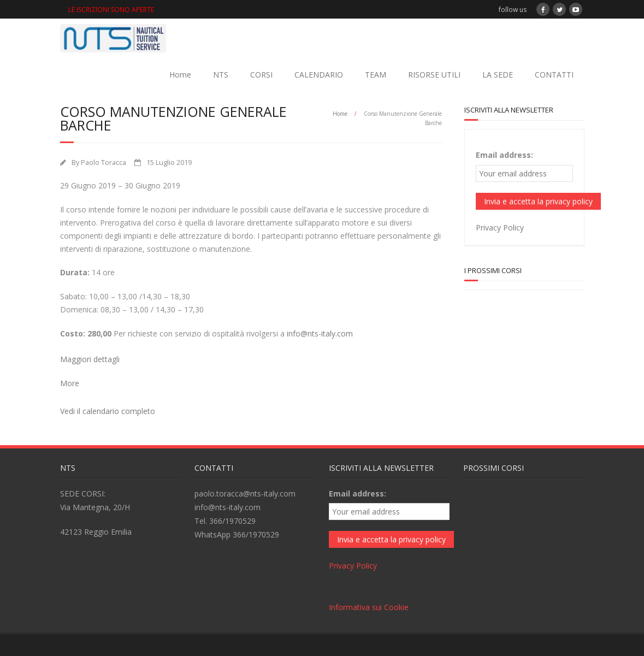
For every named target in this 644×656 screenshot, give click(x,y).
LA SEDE (498, 75)
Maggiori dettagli (90, 359)
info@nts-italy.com (320, 333)
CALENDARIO (319, 75)
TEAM (376, 75)
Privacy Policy (500, 227)
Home (180, 75)
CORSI (261, 75)
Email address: (504, 155)
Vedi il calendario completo (108, 411)
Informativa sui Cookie (369, 607)
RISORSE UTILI (434, 75)
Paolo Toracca (104, 162)
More (70, 383)
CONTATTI (554, 75)
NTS (221, 75)
